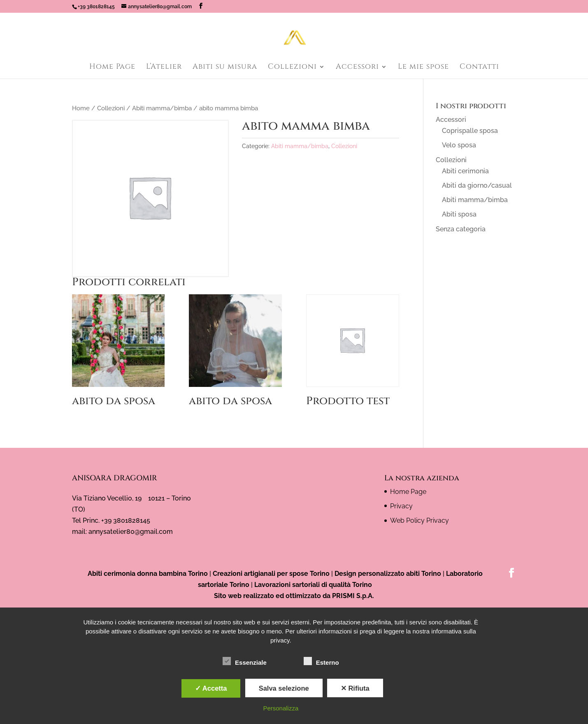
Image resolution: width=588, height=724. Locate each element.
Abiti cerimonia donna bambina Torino (148, 574)
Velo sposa (459, 145)
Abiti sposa (459, 214)
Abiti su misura (225, 68)
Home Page (112, 68)
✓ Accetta (211, 688)
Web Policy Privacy (420, 520)
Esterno (321, 661)
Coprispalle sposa (470, 131)
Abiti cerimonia (465, 171)
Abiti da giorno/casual (477, 185)
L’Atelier (164, 68)
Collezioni (292, 68)
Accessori (357, 68)
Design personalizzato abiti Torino (388, 574)
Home (81, 108)
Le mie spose (423, 68)
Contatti (479, 68)
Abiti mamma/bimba (162, 108)
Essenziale (245, 661)
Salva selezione (284, 688)
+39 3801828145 (96, 7)
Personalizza (281, 708)
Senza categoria (461, 229)
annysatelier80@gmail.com (131, 532)
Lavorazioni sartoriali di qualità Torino (313, 585)
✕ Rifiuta (355, 688)
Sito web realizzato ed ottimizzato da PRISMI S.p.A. (294, 596)
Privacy (401, 506)
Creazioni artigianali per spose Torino (271, 574)
